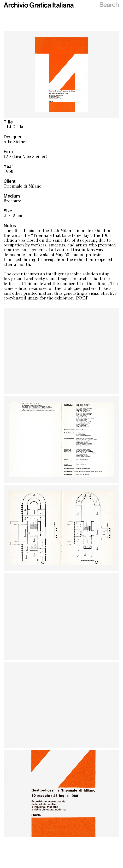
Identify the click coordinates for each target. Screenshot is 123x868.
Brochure (12, 201)
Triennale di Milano (22, 187)
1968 (8, 172)
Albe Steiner (15, 142)
